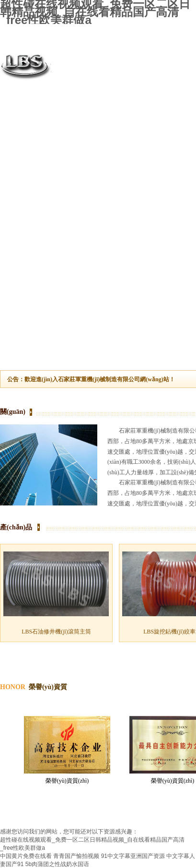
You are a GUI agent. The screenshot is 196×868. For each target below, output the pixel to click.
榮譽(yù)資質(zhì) (67, 781)
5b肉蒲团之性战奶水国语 (57, 864)
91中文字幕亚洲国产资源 (133, 856)
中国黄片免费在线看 (26, 856)
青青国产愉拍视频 (76, 856)
